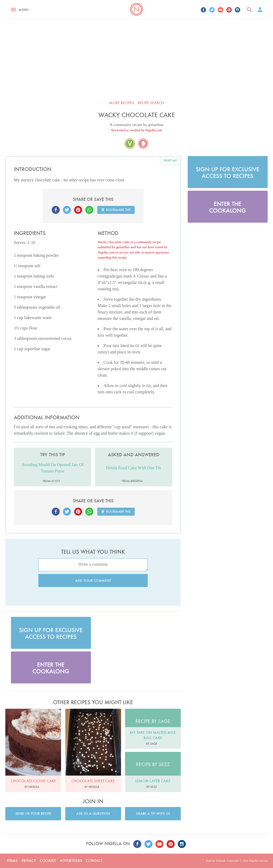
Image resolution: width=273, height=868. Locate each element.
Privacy (29, 861)
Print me (170, 160)
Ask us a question (93, 814)
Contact (94, 861)
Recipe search (151, 103)
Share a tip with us (153, 814)
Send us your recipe (33, 814)
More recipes (122, 103)
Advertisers (71, 861)
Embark (221, 861)
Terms (12, 861)
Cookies (48, 861)
